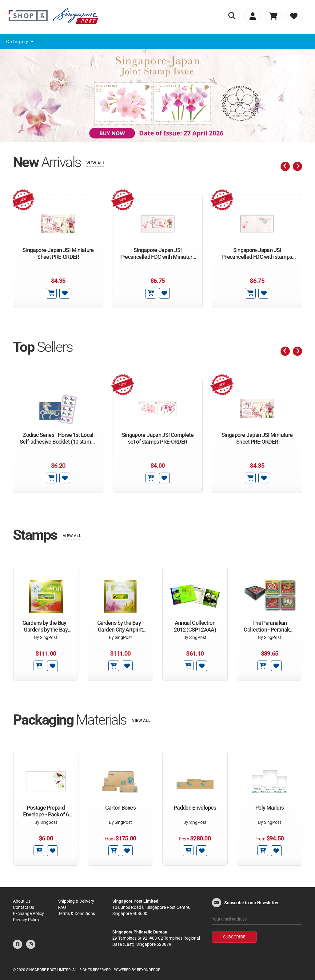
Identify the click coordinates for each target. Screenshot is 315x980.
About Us (22, 901)
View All (96, 163)
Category (20, 42)
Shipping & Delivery (76, 901)
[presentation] (285, 166)
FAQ (62, 907)
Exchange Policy (28, 913)
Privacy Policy (26, 920)
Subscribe (234, 937)
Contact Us (24, 907)
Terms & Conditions (77, 913)
